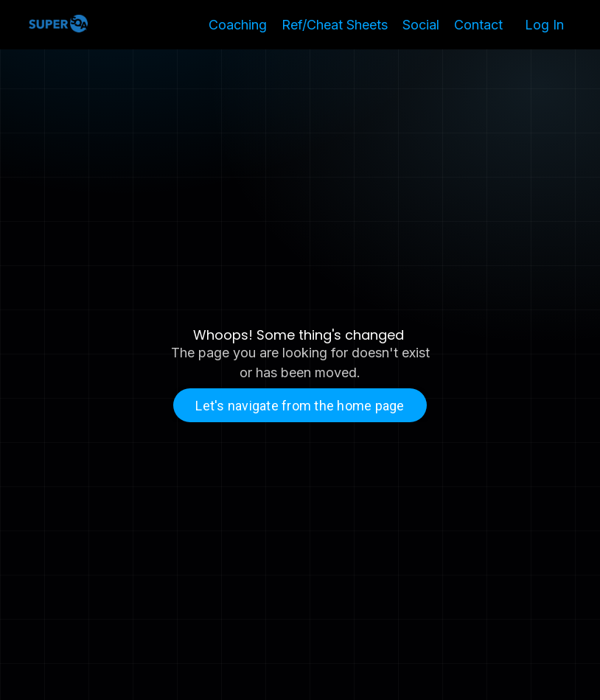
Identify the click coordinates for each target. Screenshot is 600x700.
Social (421, 25)
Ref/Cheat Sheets (335, 25)
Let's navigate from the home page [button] (300, 406)
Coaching (238, 25)
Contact (478, 25)
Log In (544, 25)
